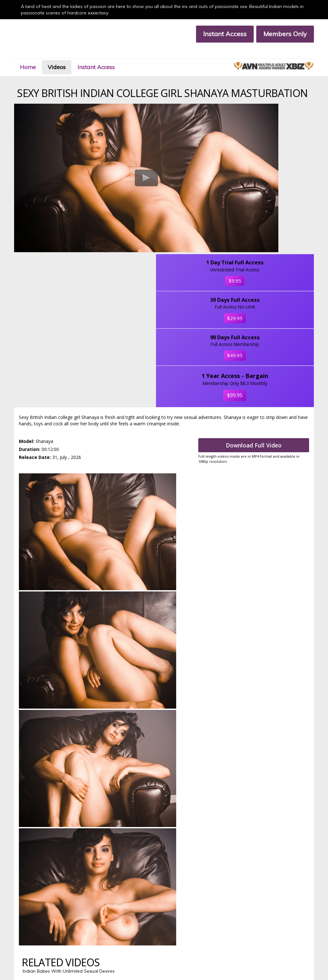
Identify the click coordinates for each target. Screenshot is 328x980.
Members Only (278, 34)
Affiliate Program (29, 934)
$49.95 (279, 253)
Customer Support (31, 929)
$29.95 (279, 197)
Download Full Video (260, 360)
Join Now (93, 924)
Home (37, 56)
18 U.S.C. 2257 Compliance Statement (120, 940)
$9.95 (279, 147)
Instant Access (218, 34)
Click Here (164, 898)
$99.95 (279, 309)
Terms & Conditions (103, 934)
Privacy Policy (26, 940)
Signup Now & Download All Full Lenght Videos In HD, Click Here (164, 655)
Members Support (102, 929)
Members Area (28, 924)
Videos (70, 56)
